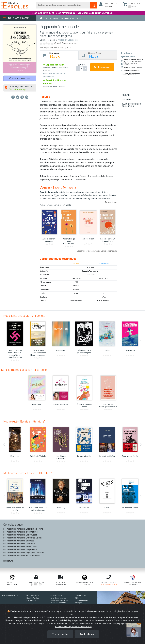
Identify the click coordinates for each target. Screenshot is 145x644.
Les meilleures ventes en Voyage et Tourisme (24, 553)
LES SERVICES (81, 595)
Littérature (8, 561)
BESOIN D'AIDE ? (57, 595)
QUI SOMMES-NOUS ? (11, 595)
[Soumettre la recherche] (93, 5)
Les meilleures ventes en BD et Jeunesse (22, 556)
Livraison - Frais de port (60, 600)
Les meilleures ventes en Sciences (19, 541)
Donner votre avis (70, 43)
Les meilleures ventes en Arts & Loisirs (20, 547)
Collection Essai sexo (68, 40)
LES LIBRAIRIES (33, 595)
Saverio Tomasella (48, 40)
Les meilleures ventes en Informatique (21, 532)
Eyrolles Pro (31, 600)
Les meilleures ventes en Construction (20, 535)
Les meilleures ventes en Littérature (19, 544)
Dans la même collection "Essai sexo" (24, 370)
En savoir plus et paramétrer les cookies (73, 627)
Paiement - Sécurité (58, 603)
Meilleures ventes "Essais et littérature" (28, 473)
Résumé (126, 95)
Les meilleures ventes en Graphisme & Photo (23, 529)
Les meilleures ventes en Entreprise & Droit (22, 538)
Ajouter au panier (102, 67)
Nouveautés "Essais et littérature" (24, 422)
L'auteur (127, 100)
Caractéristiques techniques (131, 105)
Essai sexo (90, 275)
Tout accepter (60, 634)
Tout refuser (87, 634)
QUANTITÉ (81, 65)
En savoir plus (111, 202)
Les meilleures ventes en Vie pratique (20, 550)
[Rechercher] (63, 5)
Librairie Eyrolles (33, 598)
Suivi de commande (58, 598)
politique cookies (76, 611)
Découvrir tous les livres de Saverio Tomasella (97, 251)
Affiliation (78, 598)
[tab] (59, 55)
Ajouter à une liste (20, 78)
